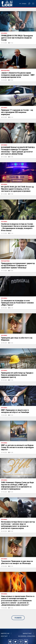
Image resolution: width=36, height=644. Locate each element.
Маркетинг (27, 633)
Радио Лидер (7, 4)
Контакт (4, 636)
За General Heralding (27, 636)
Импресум (5, 633)
